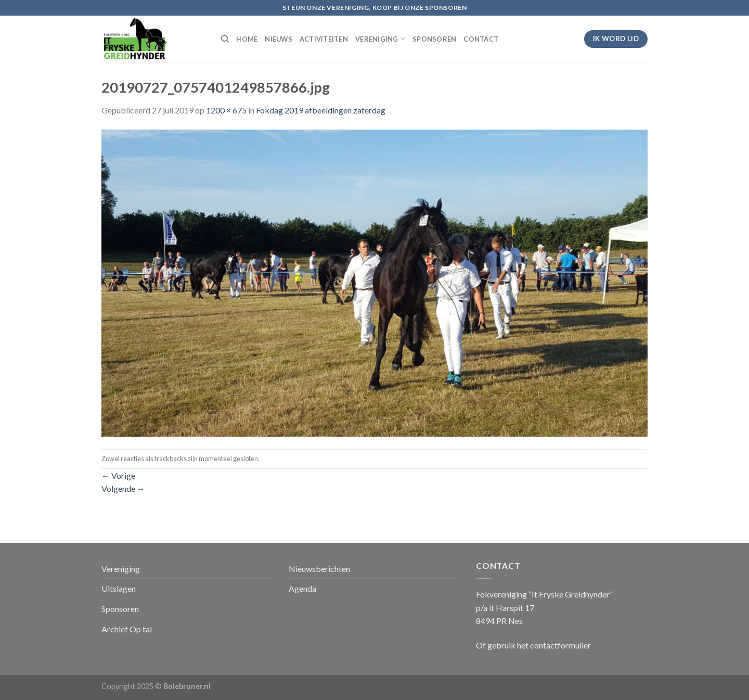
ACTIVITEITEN (324, 39)
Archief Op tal (127, 629)
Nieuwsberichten (319, 569)
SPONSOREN (434, 39)
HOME (247, 39)
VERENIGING (380, 39)
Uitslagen (119, 588)
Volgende (123, 488)
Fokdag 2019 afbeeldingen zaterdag (321, 110)
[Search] (225, 39)
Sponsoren (120, 609)
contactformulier (560, 645)
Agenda (302, 588)
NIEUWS (279, 39)
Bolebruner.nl (187, 686)
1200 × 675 (226, 110)
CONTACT (481, 39)
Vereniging (121, 569)
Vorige (118, 475)
